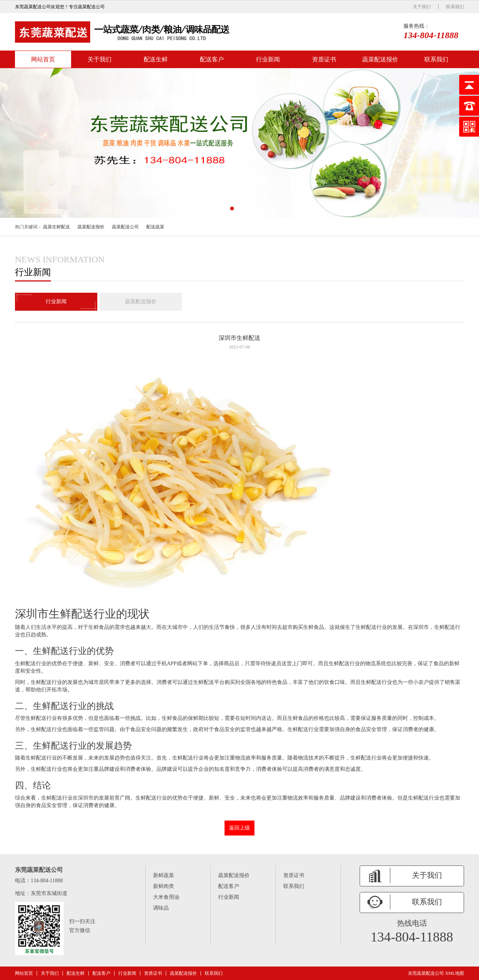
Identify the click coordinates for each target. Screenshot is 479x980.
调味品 (161, 908)
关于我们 (422, 7)
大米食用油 (166, 897)
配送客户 (212, 59)
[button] (232, 209)
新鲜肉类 (164, 886)
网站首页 (43, 59)
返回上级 (239, 828)
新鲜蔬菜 (164, 875)
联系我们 (455, 7)
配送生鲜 (156, 59)
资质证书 (324, 59)
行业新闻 (268, 59)
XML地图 (454, 973)
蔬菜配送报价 (380, 59)
